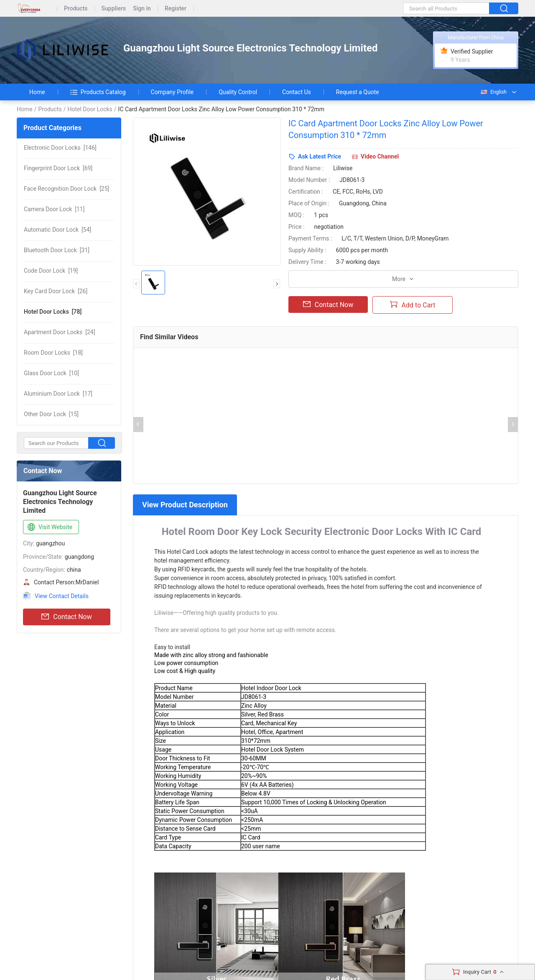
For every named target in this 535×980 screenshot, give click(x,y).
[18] (53, 353)
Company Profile (172, 92)
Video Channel (380, 156)
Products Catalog (98, 92)
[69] (58, 168)
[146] (60, 148)
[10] (51, 373)
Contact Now (66, 617)
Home (37, 92)
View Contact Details (62, 596)
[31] (57, 250)
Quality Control (238, 92)
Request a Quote (358, 92)
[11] (54, 209)
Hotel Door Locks (90, 109)
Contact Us (297, 92)
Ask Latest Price (320, 156)
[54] (57, 230)
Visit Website (49, 527)
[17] (58, 394)
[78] (53, 312)
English (493, 92)
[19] (51, 271)
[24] (59, 332)
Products (76, 9)
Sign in (142, 9)
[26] (56, 291)
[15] (51, 414)
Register (176, 9)
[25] (66, 189)
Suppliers (114, 9)
